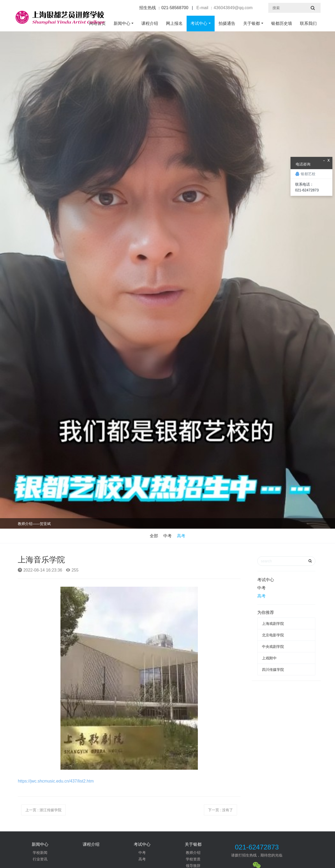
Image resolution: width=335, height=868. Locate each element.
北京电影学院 (273, 635)
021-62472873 (257, 847)
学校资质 (193, 859)
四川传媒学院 (273, 670)
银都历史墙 (282, 23)
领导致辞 (193, 866)
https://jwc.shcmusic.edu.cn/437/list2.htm (56, 781)
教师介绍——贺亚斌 (34, 524)
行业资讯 (40, 859)
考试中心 (199, 23)
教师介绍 (193, 853)
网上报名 (174, 23)
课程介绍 (150, 23)
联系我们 (308, 23)
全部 (154, 536)
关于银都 (252, 23)
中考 (167, 536)
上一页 (43, 810)
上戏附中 (269, 658)
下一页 (221, 810)
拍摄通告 (227, 23)
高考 (181, 536)
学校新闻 (40, 853)
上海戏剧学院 (273, 624)
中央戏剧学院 (273, 647)
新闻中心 (122, 23)
